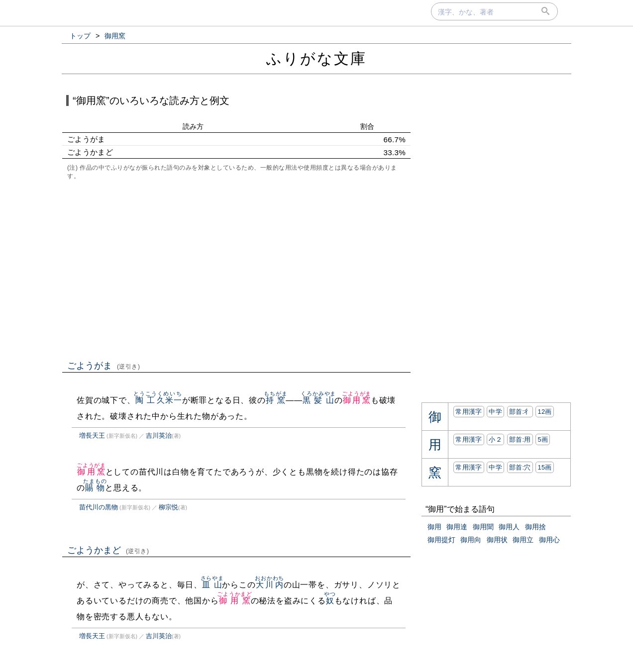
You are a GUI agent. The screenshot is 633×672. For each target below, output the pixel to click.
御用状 (497, 540)
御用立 (523, 540)
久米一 (169, 400)
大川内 (269, 585)
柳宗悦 (168, 507)
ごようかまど (108, 550)
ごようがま (104, 366)
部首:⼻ (520, 412)
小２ (495, 439)
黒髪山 (318, 400)
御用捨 (535, 527)
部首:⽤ (520, 439)
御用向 (471, 540)
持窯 (275, 400)
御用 (434, 527)
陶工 (145, 400)
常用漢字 (469, 412)
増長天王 (92, 435)
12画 (544, 412)
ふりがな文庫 (316, 58)
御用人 (509, 527)
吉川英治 (159, 435)
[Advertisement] (236, 269)
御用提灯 (441, 540)
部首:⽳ (520, 467)
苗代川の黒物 (99, 507)
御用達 (457, 527)
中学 (495, 412)
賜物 (95, 488)
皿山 (212, 585)
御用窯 (357, 400)
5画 (543, 439)
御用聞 (483, 527)
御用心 (549, 540)
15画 (544, 467)
